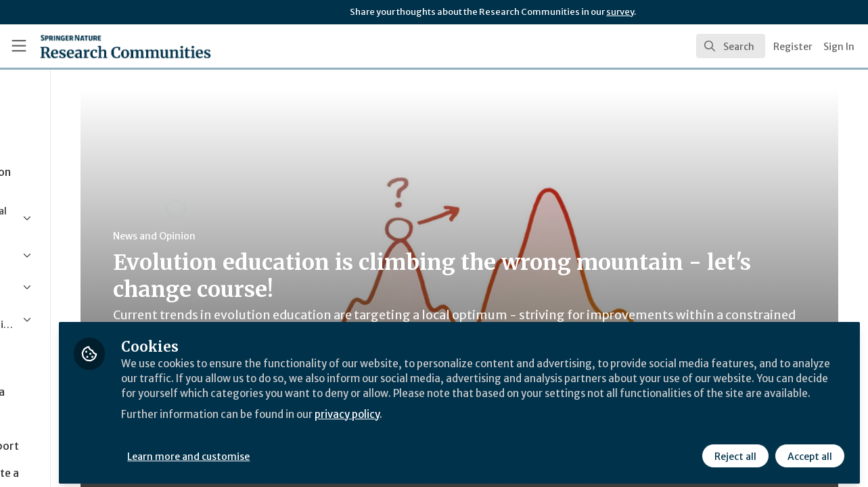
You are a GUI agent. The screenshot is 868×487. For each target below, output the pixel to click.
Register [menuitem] (793, 47)
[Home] (106, 46)
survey (620, 12)
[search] (731, 46)
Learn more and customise (312, 451)
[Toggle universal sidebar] (19, 46)
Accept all (808, 451)
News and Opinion (258, 236)
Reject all (734, 451)
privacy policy (482, 425)
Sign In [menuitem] (839, 47)
